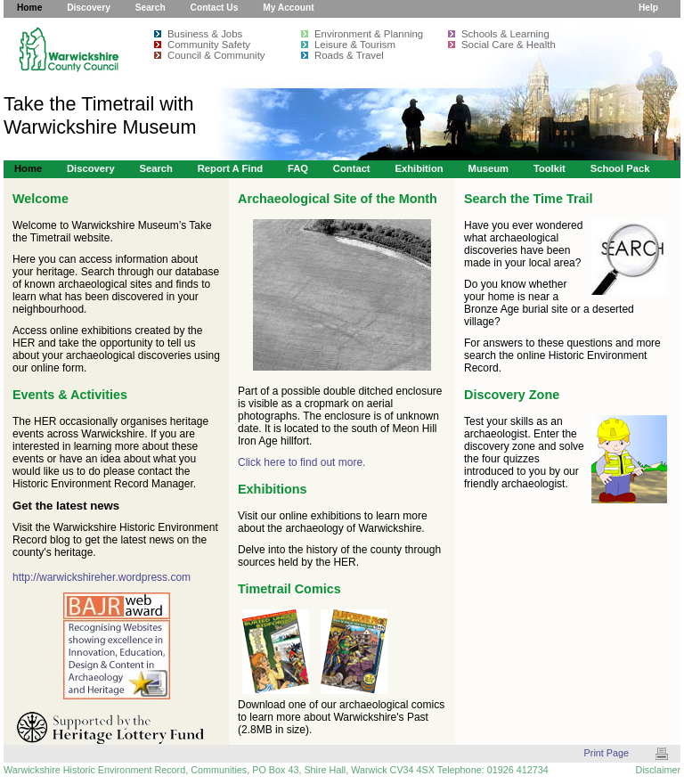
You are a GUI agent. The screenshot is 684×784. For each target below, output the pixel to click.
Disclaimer (658, 770)
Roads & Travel (349, 55)
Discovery (89, 8)
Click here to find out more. (301, 462)
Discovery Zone (512, 395)
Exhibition (419, 168)
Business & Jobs (205, 34)
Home (29, 8)
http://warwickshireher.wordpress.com (102, 577)
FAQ (298, 168)
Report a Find (230, 168)
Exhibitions (273, 489)
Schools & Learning (505, 34)
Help (648, 8)
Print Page (607, 753)
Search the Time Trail (529, 199)
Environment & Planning (369, 34)
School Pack (620, 168)
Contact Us (215, 8)
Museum (489, 168)
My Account (288, 8)
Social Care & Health (509, 45)
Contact (352, 168)
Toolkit (550, 168)
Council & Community (216, 55)
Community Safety (209, 45)
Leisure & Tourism (355, 45)
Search (151, 8)
